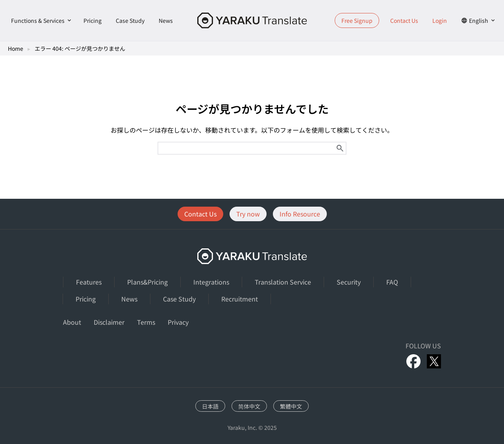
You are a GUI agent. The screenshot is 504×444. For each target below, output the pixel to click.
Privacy (178, 322)
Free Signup (357, 20)
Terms (146, 322)
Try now (248, 214)
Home (16, 48)
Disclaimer (109, 322)
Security (349, 282)
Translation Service (283, 282)
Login (440, 20)
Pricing (93, 20)
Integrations (211, 282)
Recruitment (240, 299)
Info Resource (300, 214)
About (72, 322)
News (166, 20)
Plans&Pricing (147, 282)
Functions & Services (38, 20)
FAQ (392, 282)
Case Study (130, 20)
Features (89, 282)
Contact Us (404, 20)
